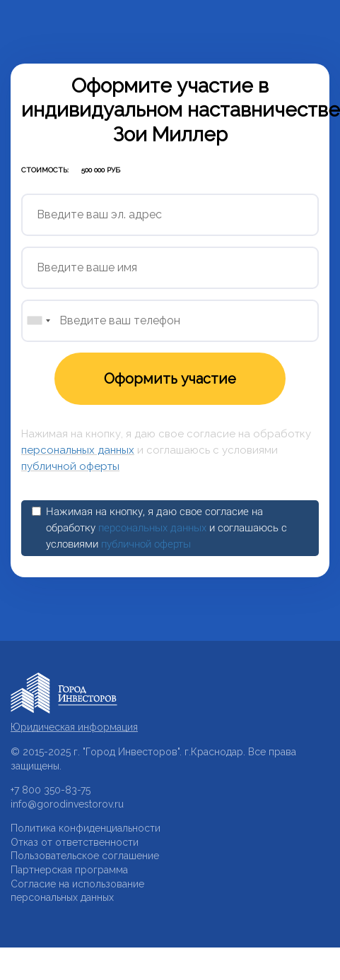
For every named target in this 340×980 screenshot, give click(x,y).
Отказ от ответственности (75, 842)
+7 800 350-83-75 (51, 790)
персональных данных (78, 450)
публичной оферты (70, 466)
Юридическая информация (74, 727)
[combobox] (38, 321)
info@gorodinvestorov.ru (67, 804)
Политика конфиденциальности (86, 828)
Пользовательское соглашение (85, 856)
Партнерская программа (69, 870)
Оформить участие (170, 379)
